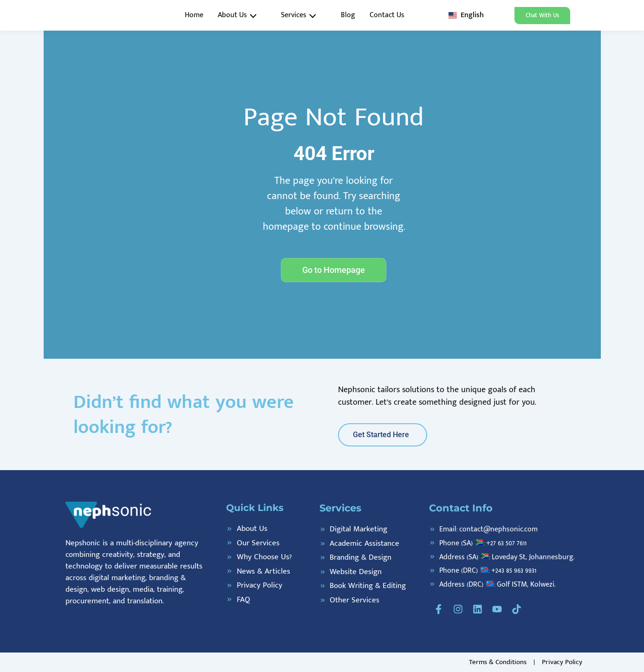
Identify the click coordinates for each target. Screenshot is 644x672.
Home (194, 15)
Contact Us (387, 15)
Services (301, 15)
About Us (240, 15)
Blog (348, 15)
